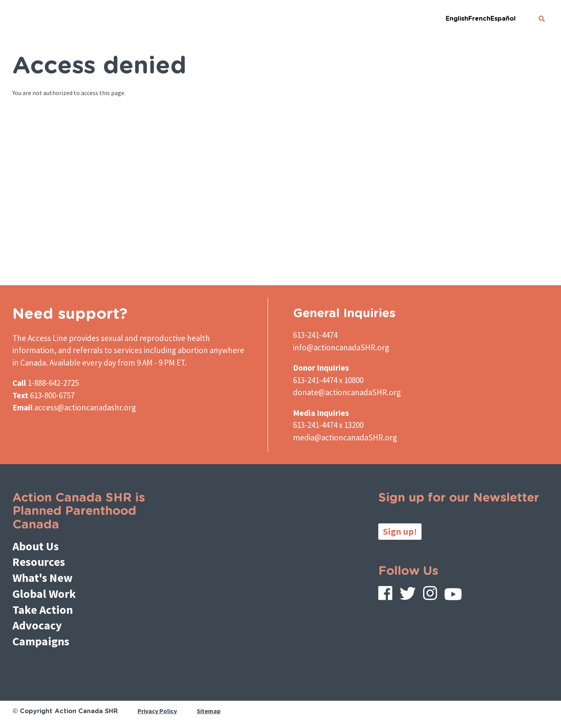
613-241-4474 (315, 335)
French (479, 19)
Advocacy (37, 625)
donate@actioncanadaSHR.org (347, 392)
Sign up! (400, 531)
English (457, 19)
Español (503, 19)
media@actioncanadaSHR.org (345, 437)
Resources (39, 562)
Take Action (43, 610)
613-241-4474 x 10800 (328, 380)
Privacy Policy (157, 711)
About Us (36, 546)
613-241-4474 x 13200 (328, 425)
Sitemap (209, 711)
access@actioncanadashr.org (85, 407)
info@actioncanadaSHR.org (341, 347)
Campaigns (41, 641)
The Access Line (40, 338)
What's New (42, 578)
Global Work (44, 594)
